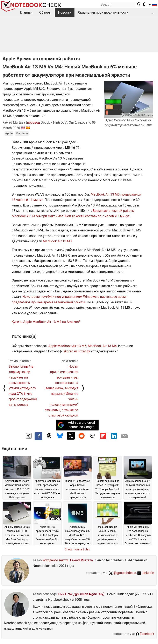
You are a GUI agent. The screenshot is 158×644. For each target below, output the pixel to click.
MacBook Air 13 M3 (57, 241)
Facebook (145, 634)
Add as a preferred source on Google (76, 425)
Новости (65, 12)
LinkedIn (146, 573)
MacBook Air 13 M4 (102, 346)
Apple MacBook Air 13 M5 (67, 346)
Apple (9, 133)
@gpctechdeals (123, 573)
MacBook (22, 133)
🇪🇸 (28, 128)
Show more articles (77, 549)
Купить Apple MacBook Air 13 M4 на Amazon (45, 322)
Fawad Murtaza (81, 560)
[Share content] (29, 436)
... (153, 12)
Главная (26, 12)
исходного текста (56, 560)
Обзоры (45, 12)
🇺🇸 (23, 128)
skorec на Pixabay (77, 351)
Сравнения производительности (103, 12)
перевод (34, 123)
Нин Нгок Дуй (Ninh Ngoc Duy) (81, 594)
